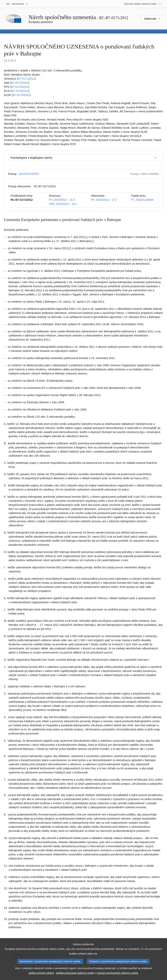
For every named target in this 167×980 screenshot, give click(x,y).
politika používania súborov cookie (75, 974)
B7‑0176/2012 (21, 95)
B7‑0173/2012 (20, 87)
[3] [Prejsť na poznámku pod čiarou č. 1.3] (70, 248)
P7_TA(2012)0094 (142, 200)
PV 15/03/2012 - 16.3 (62, 200)
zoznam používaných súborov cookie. (118, 974)
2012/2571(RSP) (29, 174)
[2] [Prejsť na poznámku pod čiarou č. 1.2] (92, 241)
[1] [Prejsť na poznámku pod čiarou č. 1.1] (86, 237)
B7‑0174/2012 (20, 91)
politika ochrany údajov (41, 974)
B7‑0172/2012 (20, 83)
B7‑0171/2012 (26, 79)
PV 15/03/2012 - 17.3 (104, 200)
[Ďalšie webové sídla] (143, 4)
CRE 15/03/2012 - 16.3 (63, 204)
